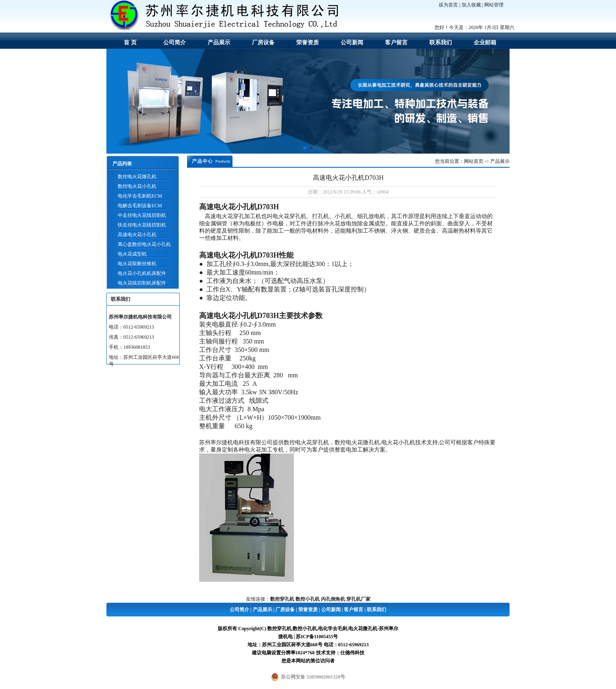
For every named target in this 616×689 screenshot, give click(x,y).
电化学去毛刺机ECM (140, 196)
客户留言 (396, 43)
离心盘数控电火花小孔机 (144, 244)
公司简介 (175, 43)
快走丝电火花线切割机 (142, 225)
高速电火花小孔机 (137, 235)
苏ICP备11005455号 (317, 637)
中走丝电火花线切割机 (142, 215)
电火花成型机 (132, 254)
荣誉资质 (308, 43)
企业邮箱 (485, 43)
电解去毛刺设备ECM (140, 206)
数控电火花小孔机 (137, 186)
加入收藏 (471, 5)
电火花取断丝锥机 (137, 264)
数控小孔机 (308, 599)
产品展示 (219, 43)
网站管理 (494, 5)
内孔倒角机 (333, 599)
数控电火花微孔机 (137, 177)
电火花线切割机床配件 (142, 283)
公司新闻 (352, 43)
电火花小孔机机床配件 (142, 273)
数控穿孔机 (282, 599)
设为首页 (448, 5)
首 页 (130, 43)
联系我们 (441, 43)
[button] (305, 148)
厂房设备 (263, 43)
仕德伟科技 (352, 653)
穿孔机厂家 (358, 599)
